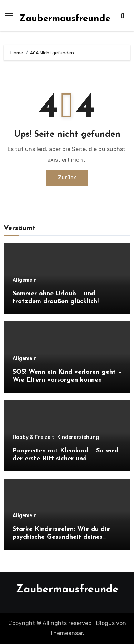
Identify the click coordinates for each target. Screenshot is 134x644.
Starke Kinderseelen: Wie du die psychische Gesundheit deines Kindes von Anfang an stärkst (61, 537)
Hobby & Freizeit (33, 437)
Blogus (105, 623)
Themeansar (66, 633)
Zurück (67, 178)
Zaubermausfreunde (65, 19)
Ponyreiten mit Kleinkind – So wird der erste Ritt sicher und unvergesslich (65, 459)
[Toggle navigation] (9, 16)
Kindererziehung (78, 437)
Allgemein (25, 280)
